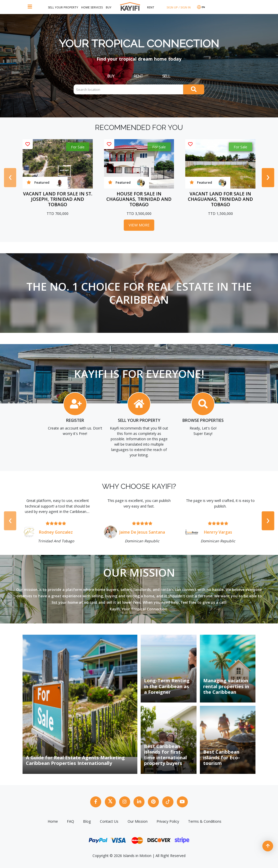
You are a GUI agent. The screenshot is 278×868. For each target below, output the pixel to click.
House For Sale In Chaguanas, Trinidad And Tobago (139, 199)
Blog (87, 820)
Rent (151, 7)
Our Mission (138, 820)
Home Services (92, 7)
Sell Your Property (63, 7)
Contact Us (109, 820)
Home (53, 820)
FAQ (70, 820)
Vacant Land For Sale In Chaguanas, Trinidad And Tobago (220, 199)
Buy (109, 7)
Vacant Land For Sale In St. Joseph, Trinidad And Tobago (58, 199)
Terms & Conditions (205, 820)
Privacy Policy (168, 820)
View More (139, 225)
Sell (166, 76)
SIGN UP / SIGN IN (179, 7)
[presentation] (10, 178)
